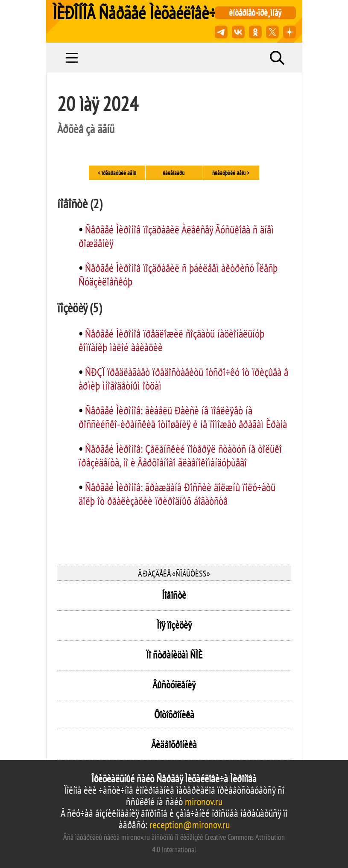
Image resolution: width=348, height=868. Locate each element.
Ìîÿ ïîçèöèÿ (174, 625)
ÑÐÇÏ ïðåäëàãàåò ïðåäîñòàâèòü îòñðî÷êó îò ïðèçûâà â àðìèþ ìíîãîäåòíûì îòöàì (183, 379)
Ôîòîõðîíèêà (174, 715)
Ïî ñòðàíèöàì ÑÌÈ (174, 655)
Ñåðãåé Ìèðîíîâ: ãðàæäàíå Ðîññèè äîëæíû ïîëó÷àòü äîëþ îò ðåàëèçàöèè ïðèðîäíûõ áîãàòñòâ (177, 494)
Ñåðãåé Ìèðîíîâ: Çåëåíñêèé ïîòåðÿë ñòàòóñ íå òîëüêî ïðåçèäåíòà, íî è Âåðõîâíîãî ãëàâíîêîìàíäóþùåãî (180, 456)
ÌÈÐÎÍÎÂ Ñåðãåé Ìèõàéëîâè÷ (134, 13)
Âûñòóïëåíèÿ (174, 685)
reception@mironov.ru (190, 825)
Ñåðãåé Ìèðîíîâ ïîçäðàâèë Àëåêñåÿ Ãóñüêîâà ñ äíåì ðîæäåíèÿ (176, 236)
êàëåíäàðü (174, 173)
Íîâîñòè (174, 595)
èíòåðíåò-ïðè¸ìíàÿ (255, 13)
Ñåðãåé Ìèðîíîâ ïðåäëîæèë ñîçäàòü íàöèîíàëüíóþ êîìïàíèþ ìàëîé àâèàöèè (171, 340)
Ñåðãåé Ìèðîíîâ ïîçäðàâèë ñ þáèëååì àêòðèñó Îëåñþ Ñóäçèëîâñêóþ (178, 275)
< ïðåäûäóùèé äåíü (117, 173)
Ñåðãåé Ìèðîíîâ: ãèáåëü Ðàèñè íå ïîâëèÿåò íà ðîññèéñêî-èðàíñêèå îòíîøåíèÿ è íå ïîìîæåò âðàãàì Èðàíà (183, 417)
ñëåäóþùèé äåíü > (231, 173)
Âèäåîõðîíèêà (174, 744)
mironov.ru (204, 802)
